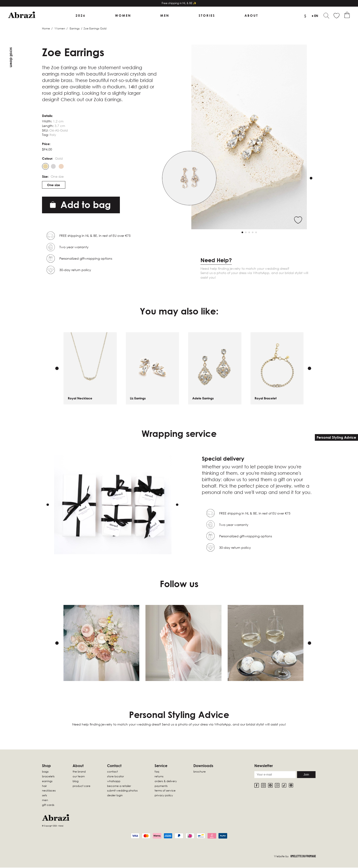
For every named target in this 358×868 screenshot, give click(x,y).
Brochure (200, 772)
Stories (207, 16)
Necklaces (49, 791)
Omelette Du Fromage (303, 856)
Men (165, 16)
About (251, 16)
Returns (159, 777)
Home (46, 29)
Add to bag (80, 205)
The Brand (79, 772)
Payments (161, 786)
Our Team (79, 777)
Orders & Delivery (166, 781)
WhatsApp (114, 781)
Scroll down (11, 57)
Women (123, 16)
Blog (76, 781)
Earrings (75, 29)
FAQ (157, 772)
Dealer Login (115, 796)
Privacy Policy (164, 796)
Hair (44, 786)
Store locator (116, 777)
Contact (112, 772)
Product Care (82, 786)
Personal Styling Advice (336, 437)
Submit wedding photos (122, 791)
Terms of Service (165, 791)
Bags (45, 772)
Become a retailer (119, 786)
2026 (81, 16)
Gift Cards (48, 805)
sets (45, 796)
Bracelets (48, 777)
